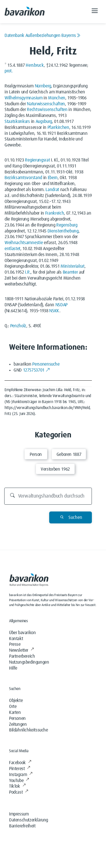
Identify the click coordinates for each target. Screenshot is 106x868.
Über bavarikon (22, 633)
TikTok (17, 786)
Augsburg (44, 121)
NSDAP (61, 305)
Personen (17, 718)
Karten (15, 712)
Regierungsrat (37, 160)
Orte (13, 706)
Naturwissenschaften (46, 104)
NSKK (54, 311)
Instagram (21, 775)
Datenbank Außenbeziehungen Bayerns (43, 35)
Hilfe (13, 668)
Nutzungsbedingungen (29, 662)
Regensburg (67, 225)
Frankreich (55, 213)
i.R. (28, 272)
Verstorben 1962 (55, 469)
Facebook (20, 763)
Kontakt (16, 639)
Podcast (19, 792)
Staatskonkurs (17, 121)
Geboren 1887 (69, 454)
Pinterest (20, 769)
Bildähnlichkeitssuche (29, 730)
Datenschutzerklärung (29, 820)
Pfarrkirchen (58, 127)
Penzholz (18, 326)
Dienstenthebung (63, 231)
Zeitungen (18, 724)
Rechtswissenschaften (47, 110)
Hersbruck (35, 65)
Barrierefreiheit (22, 826)
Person (36, 454)
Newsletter (21, 650)
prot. (8, 71)
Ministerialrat (73, 266)
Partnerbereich (22, 656)
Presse (15, 644)
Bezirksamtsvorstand (23, 178)
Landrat (52, 190)
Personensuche (46, 364)
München (57, 98)
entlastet (12, 249)
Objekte (16, 701)
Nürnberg (43, 86)
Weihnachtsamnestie (24, 243)
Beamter (70, 272)
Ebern (53, 178)
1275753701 (36, 370)
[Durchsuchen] (48, 496)
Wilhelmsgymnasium (24, 98)
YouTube (19, 781)
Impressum (19, 814)
